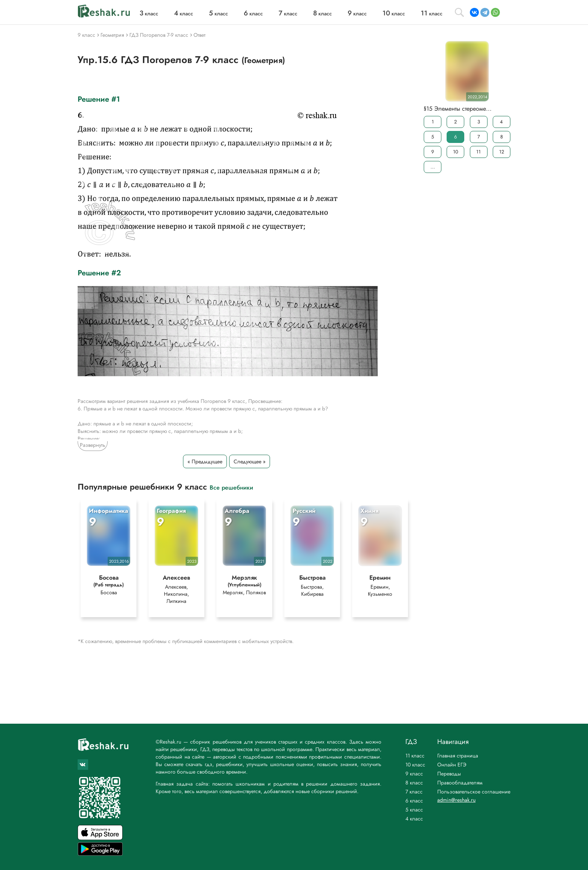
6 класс (414, 801)
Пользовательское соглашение (474, 792)
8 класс (414, 783)
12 (502, 152)
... (433, 167)
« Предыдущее (205, 461)
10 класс (415, 765)
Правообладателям (460, 783)
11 (478, 152)
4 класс (414, 819)
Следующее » (250, 461)
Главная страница (458, 756)
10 (456, 152)
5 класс (414, 810)
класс (149, 14)
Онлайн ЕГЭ (452, 765)
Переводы (449, 774)
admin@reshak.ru (456, 800)
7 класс (414, 792)
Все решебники (231, 487)
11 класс (415, 756)
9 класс (414, 774)
